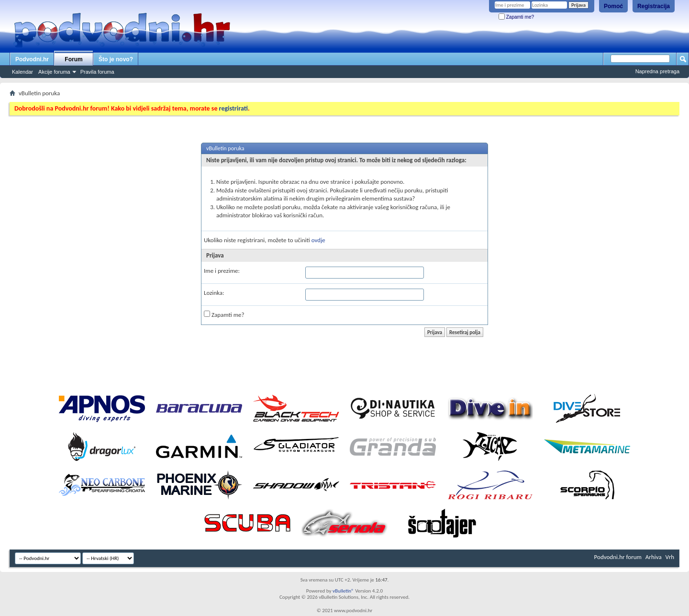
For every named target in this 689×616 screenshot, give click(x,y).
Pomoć (613, 6)
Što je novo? (116, 59)
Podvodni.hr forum (618, 557)
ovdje (318, 240)
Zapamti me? (516, 17)
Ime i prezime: (222, 271)
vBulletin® (343, 591)
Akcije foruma (54, 72)
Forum (73, 59)
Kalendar (22, 72)
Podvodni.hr (32, 59)
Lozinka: (214, 293)
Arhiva (654, 557)
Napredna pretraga (657, 71)
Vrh (670, 557)
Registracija (654, 6)
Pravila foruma (97, 72)
